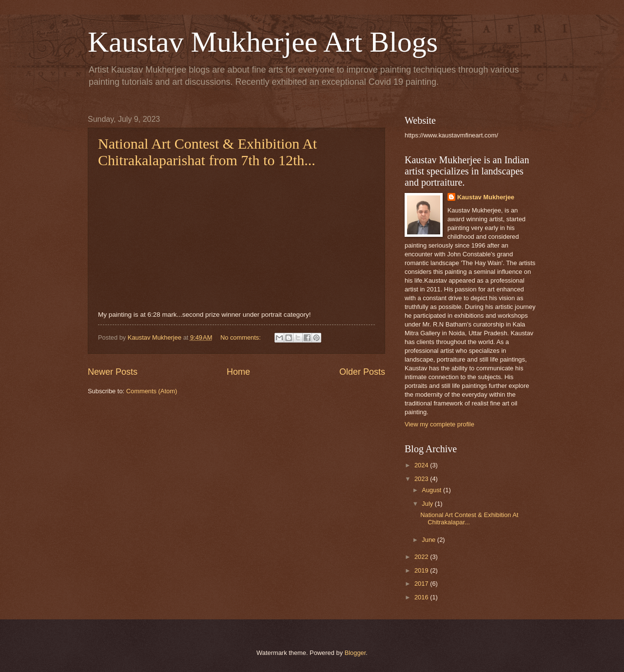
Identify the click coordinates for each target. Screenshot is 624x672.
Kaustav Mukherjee (486, 197)
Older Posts (362, 372)
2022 (422, 557)
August (432, 490)
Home (238, 372)
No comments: (242, 337)
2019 (422, 570)
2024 (422, 465)
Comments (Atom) (152, 391)
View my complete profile (439, 424)
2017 (422, 584)
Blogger (355, 653)
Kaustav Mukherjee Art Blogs (263, 42)
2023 (422, 479)
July (428, 504)
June (429, 540)
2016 (422, 597)
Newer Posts (113, 372)
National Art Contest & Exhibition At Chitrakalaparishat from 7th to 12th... (207, 152)
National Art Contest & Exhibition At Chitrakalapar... (469, 518)
